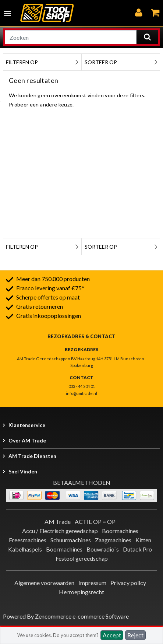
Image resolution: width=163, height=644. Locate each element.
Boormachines (120, 531)
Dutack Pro (137, 549)
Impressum (92, 583)
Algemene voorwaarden (44, 583)
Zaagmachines (113, 540)
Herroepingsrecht (81, 592)
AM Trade (58, 521)
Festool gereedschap (82, 558)
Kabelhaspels (25, 549)
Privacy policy (128, 583)
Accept (112, 635)
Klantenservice (27, 425)
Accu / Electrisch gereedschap (60, 531)
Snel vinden (23, 471)
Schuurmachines (71, 540)
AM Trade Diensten (32, 456)
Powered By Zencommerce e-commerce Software (66, 616)
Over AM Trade (27, 440)
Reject (135, 635)
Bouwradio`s (103, 549)
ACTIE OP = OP (95, 521)
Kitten (143, 540)
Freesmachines (28, 540)
